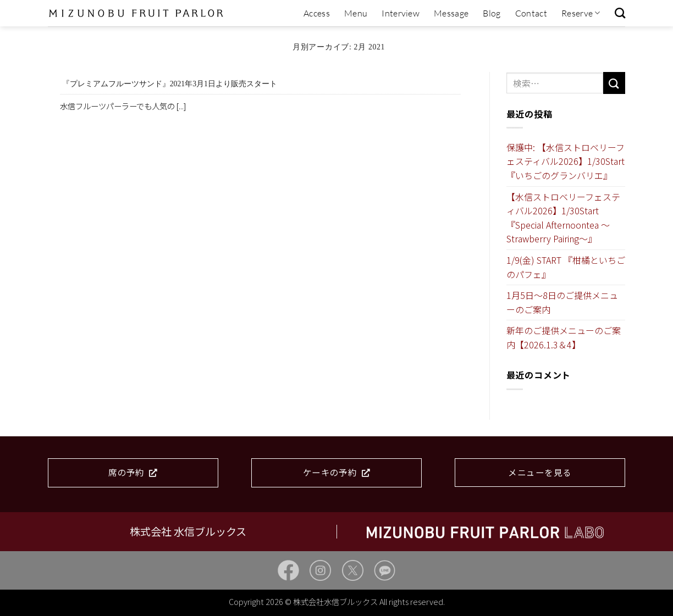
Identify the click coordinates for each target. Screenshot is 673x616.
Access (317, 13)
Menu (356, 13)
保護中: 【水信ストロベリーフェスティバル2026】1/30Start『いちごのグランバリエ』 (566, 161)
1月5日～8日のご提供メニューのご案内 (562, 302)
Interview (401, 13)
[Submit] (614, 83)
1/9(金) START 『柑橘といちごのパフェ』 (566, 267)
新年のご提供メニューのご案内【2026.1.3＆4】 (564, 337)
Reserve (581, 13)
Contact (531, 13)
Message (451, 13)
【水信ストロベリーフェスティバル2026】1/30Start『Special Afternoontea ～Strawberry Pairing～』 (563, 218)
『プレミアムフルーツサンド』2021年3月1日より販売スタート (170, 84)
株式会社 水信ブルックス (188, 531)
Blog (492, 13)
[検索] (620, 13)
